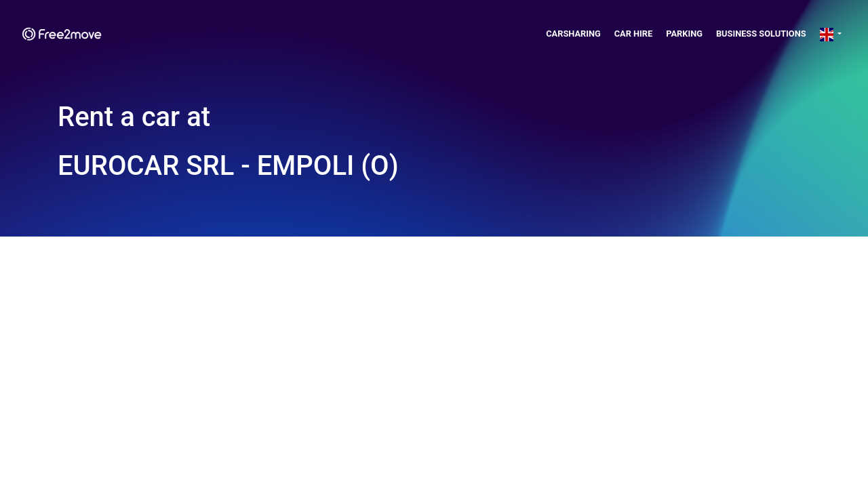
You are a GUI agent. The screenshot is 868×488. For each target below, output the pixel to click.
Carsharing (573, 34)
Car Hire (634, 34)
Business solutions (761, 34)
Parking (684, 34)
